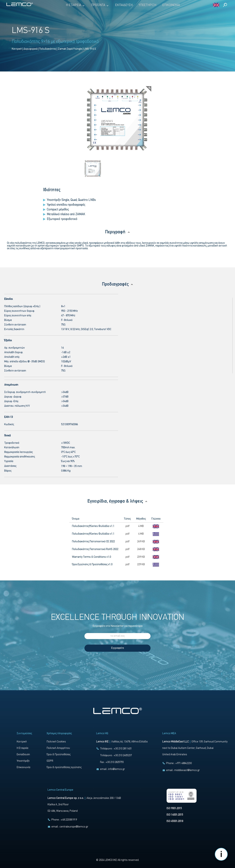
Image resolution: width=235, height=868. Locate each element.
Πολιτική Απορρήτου (58, 748)
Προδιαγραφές (118, 284)
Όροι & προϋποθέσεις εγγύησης (64, 767)
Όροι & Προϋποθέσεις (59, 755)
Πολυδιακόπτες (48, 49)
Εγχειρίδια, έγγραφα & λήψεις (117, 501)
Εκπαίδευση (124, 5)
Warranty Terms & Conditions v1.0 (91, 557)
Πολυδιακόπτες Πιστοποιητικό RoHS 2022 (95, 549)
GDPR (50, 761)
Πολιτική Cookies (56, 742)
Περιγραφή (118, 232)
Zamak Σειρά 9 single (70, 49)
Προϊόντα (100, 5)
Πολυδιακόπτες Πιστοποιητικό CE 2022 (93, 542)
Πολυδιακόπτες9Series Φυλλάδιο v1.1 (93, 526)
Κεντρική (17, 49)
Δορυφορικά (30, 49)
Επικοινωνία (171, 5)
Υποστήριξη (147, 5)
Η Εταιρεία (75, 5)
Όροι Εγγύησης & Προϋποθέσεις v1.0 (92, 565)
